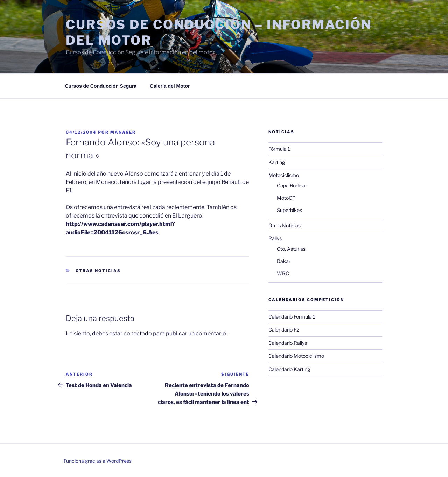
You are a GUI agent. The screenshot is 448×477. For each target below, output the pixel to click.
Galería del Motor (170, 86)
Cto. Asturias (291, 249)
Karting (277, 162)
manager (123, 132)
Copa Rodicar (292, 186)
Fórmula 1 (279, 149)
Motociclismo (284, 175)
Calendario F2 (284, 330)
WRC (283, 273)
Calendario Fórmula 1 (292, 317)
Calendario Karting (289, 369)
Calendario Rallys (288, 343)
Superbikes (289, 210)
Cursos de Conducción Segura (101, 86)
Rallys (275, 238)
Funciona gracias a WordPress (98, 461)
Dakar (284, 261)
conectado (138, 333)
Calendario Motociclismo (296, 356)
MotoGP (286, 198)
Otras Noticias (98, 271)
